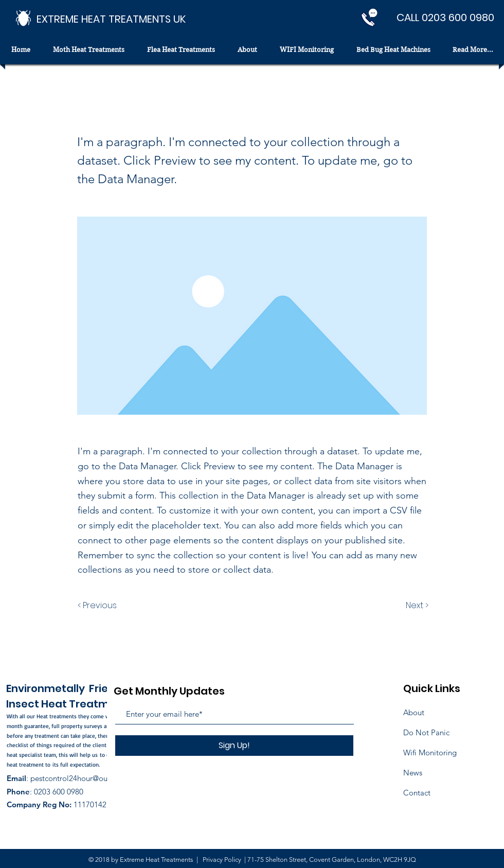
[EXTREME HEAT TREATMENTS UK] (111, 19)
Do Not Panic (426, 732)
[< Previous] (99, 606)
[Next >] (416, 606)
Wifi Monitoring (430, 752)
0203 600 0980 (59, 792)
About (414, 712)
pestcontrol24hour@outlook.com (86, 778)
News (413, 773)
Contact (417, 793)
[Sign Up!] (234, 746)
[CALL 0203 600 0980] (445, 17)
